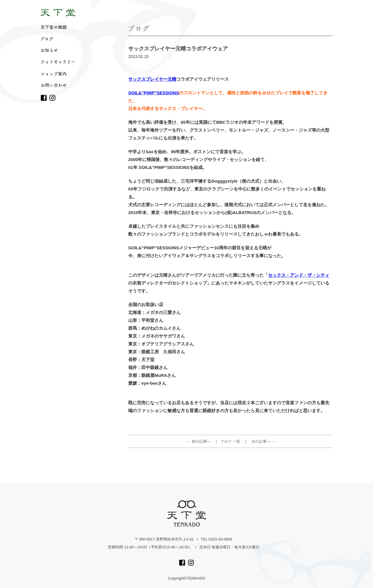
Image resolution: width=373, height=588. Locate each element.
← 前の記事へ (199, 441)
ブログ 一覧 (230, 441)
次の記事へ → (263, 441)
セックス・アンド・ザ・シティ (299, 275)
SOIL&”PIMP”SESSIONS (154, 93)
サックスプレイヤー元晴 (152, 79)
